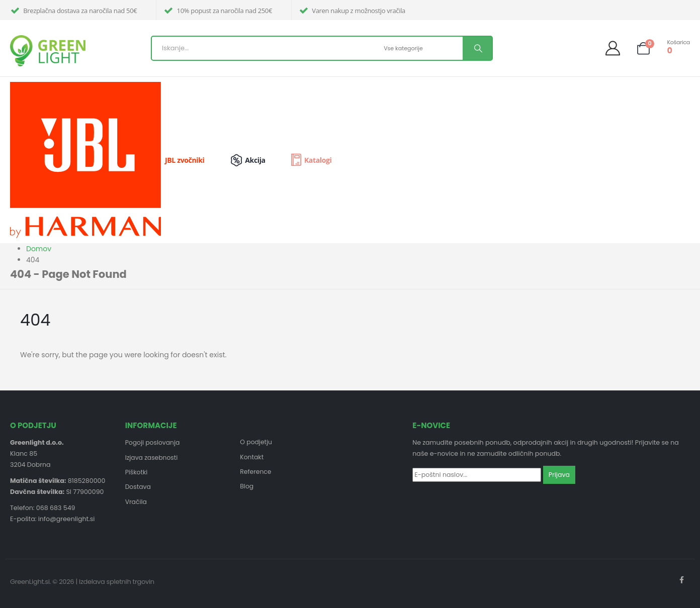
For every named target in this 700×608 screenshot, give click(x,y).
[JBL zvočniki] (115, 160)
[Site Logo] (48, 51)
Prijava (559, 475)
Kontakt (252, 457)
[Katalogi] (310, 160)
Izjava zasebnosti (152, 458)
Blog (247, 487)
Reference (256, 472)
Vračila (136, 503)
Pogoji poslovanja (153, 442)
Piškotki (137, 473)
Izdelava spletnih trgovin (117, 582)
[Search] (477, 48)
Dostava (138, 488)
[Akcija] (254, 160)
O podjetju (256, 442)
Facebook (681, 580)
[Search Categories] (422, 48)
